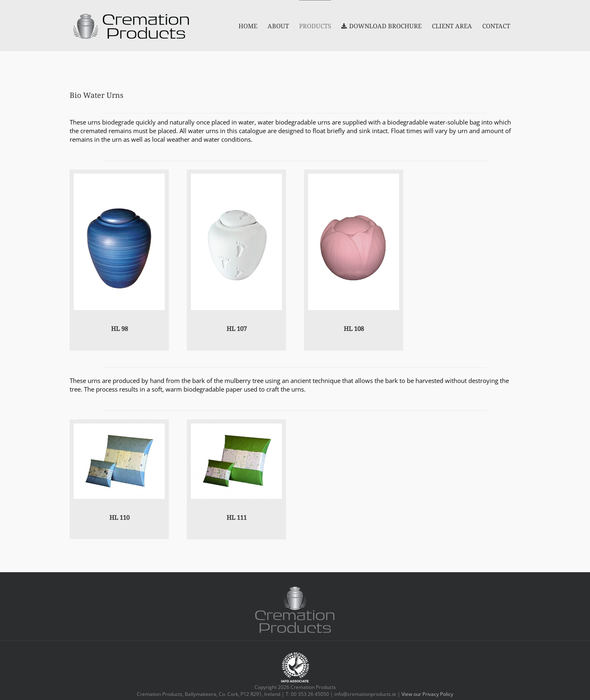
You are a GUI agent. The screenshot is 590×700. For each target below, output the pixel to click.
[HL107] (236, 177)
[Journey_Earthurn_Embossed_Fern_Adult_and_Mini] (236, 426)
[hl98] (119, 177)
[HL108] (354, 177)
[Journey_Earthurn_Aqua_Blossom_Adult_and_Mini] (119, 426)
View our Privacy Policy (427, 694)
